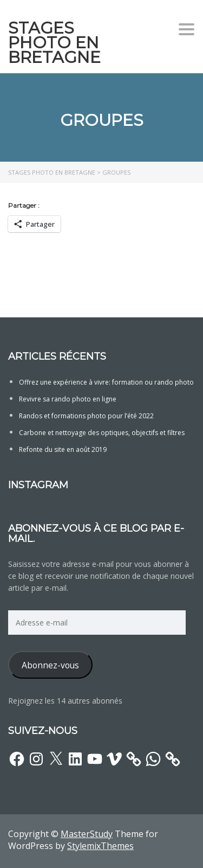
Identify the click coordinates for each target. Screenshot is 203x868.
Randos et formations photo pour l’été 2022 (86, 416)
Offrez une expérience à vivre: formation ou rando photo (106, 382)
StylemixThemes (100, 846)
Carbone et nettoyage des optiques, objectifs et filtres (102, 433)
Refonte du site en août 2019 (63, 449)
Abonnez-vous (50, 665)
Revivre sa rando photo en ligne (68, 399)
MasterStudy (87, 834)
